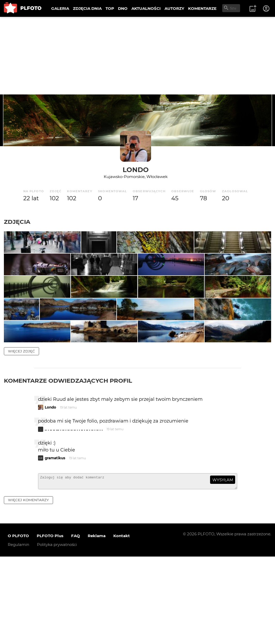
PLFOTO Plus (50, 623)
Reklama (97, 623)
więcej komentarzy (28, 587)
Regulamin (18, 632)
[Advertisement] (137, 56)
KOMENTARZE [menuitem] (202, 8)
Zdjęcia (17, 222)
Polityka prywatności (57, 632)
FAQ (76, 623)
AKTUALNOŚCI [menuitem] (146, 8)
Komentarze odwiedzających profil (68, 465)
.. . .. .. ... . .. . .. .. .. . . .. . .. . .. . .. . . (74, 514)
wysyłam (223, 565)
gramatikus (55, 543)
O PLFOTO (18, 623)
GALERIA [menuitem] (60, 8)
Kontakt (122, 623)
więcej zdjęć (21, 436)
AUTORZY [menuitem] (174, 8)
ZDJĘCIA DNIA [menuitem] (87, 8)
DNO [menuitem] (123, 8)
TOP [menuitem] (110, 8)
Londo (136, 170)
